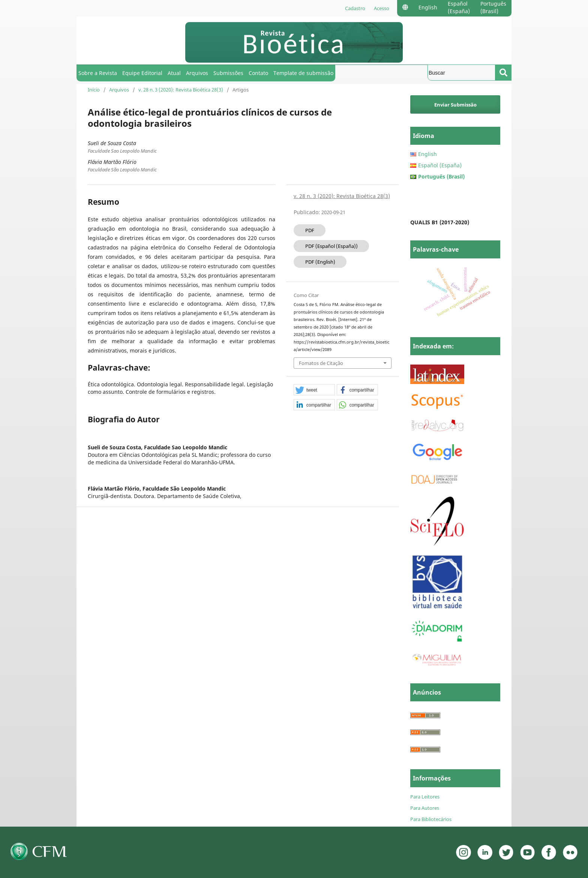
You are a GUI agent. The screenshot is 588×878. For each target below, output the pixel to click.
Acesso (382, 8)
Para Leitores (425, 797)
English (428, 7)
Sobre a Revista (98, 73)
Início (94, 90)
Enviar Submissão (455, 105)
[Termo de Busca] (461, 73)
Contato (258, 73)
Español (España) (459, 7)
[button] (314, 390)
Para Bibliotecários (431, 819)
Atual (174, 73)
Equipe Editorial (142, 73)
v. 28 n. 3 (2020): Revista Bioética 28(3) (181, 90)
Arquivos (197, 73)
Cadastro (355, 8)
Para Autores (425, 808)
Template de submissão (303, 73)
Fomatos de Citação (321, 363)
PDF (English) (320, 262)
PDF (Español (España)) (331, 246)
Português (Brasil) (493, 7)
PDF (310, 230)
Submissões (228, 73)
